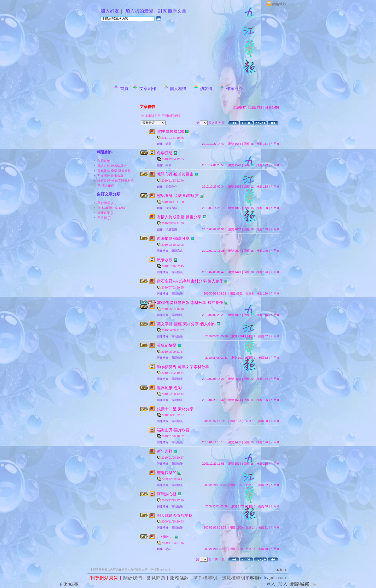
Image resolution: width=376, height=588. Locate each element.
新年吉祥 (165, 451)
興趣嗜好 (163, 251)
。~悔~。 (165, 536)
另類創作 (171, 187)
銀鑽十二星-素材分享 (175, 409)
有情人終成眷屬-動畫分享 (179, 217)
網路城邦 (279, 4)
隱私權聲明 (233, 578)
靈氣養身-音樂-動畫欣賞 (114, 171)
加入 (283, 584)
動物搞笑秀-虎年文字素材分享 (183, 367)
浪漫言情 (171, 208)
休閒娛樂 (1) (106, 213)
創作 (160, 144)
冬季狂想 (104, 161)
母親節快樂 (167, 345)
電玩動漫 (177, 272)
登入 (271, 584)
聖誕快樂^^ (167, 473)
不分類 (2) (104, 218)
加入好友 (110, 11)
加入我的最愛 (139, 11)
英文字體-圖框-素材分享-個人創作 (186, 324)
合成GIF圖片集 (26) (111, 208)
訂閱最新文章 (172, 11)
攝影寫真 (177, 251)
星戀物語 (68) (107, 203)
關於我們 (132, 578)
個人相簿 (178, 89)
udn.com (278, 578)
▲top (281, 570)
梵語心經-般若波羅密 (112, 166)
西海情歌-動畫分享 (110, 176)
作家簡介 (234, 89)
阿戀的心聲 (167, 494)
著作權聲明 (205, 578)
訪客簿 (206, 89)
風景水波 (165, 260)
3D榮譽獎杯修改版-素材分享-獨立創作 (190, 302)
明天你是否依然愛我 (175, 515)
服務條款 (179, 578)
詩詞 (168, 549)
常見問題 (156, 578)
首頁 (124, 89)
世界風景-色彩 (169, 388)
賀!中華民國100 (171, 131)
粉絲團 (71, 584)
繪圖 (168, 144)
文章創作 (148, 89)
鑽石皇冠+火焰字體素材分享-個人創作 (190, 281)
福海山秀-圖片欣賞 (173, 430)
